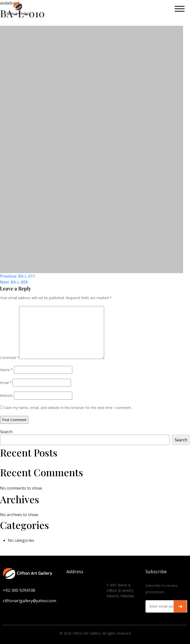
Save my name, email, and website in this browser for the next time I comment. (68, 408)
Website (6, 395)
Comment (10, 358)
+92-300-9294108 (19, 590)
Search (6, 432)
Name (6, 370)
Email (6, 383)
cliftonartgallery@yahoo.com (30, 601)
